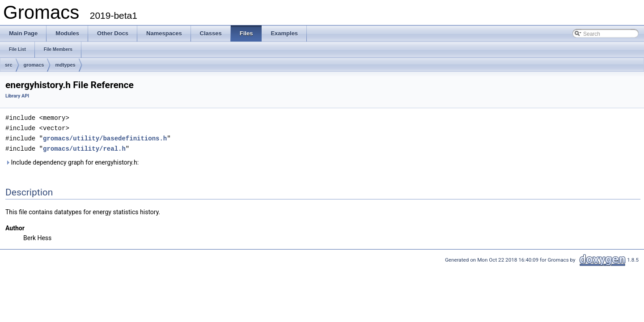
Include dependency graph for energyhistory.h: (72, 161)
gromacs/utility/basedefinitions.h (105, 137)
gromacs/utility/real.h (84, 147)
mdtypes (65, 65)
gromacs (34, 65)
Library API (17, 96)
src (9, 65)
